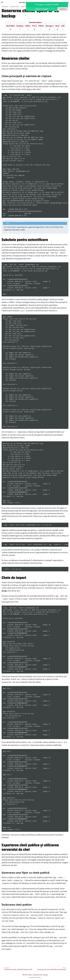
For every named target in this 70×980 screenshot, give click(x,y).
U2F (63, 26)
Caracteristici (14, 7)
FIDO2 (41, 26)
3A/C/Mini (10, 26)
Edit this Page (27, 975)
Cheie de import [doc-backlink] (14, 578)
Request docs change (40, 975)
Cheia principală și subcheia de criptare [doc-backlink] (27, 76)
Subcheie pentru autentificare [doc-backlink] (25, 240)
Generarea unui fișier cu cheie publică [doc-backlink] (26, 873)
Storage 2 (50, 26)
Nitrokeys (5, 7)
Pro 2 (34, 26)
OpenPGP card (26, 7)
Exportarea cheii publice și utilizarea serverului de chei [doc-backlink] (30, 848)
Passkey (20, 26)
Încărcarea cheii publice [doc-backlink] (17, 905)
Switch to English (42, 9)
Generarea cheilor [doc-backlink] (16, 59)
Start (57, 26)
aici (8, 48)
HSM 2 (28, 26)
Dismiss (63, 9)
